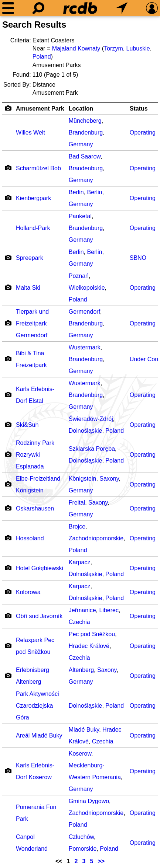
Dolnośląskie (86, 431)
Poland (42, 57)
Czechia (79, 622)
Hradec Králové (89, 646)
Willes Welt (30, 133)
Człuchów (81, 837)
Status (139, 109)
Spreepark (30, 258)
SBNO (138, 258)
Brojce (77, 527)
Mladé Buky (84, 730)
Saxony (109, 479)
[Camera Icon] (8, 168)
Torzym (113, 48)
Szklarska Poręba (92, 449)
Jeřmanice (82, 610)
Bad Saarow (85, 156)
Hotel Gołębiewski (40, 568)
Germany (81, 144)
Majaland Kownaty (76, 48)
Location (81, 109)
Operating (143, 133)
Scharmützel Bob (38, 168)
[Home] (80, 8)
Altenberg (81, 670)
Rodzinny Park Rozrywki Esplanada (35, 455)
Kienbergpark (33, 198)
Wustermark (85, 347)
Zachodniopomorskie (96, 538)
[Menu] (8, 8)
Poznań (79, 276)
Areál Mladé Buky (39, 735)
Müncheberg (85, 121)
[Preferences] (152, 8)
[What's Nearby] (122, 8)
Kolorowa (28, 592)
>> (101, 861)
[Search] (38, 8)
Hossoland (30, 538)
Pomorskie (83, 849)
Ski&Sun (27, 425)
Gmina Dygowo (89, 801)
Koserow (80, 754)
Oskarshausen (35, 508)
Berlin (76, 192)
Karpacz (80, 562)
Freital (77, 503)
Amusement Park (40, 109)
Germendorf (84, 312)
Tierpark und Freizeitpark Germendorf (32, 323)
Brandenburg (86, 133)
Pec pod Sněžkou (92, 634)
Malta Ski (28, 288)
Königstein (83, 479)
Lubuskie (138, 48)
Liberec (109, 610)
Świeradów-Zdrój (91, 419)
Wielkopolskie (87, 288)
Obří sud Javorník (39, 616)
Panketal (80, 216)
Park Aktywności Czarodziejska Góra (37, 706)
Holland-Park (33, 228)
